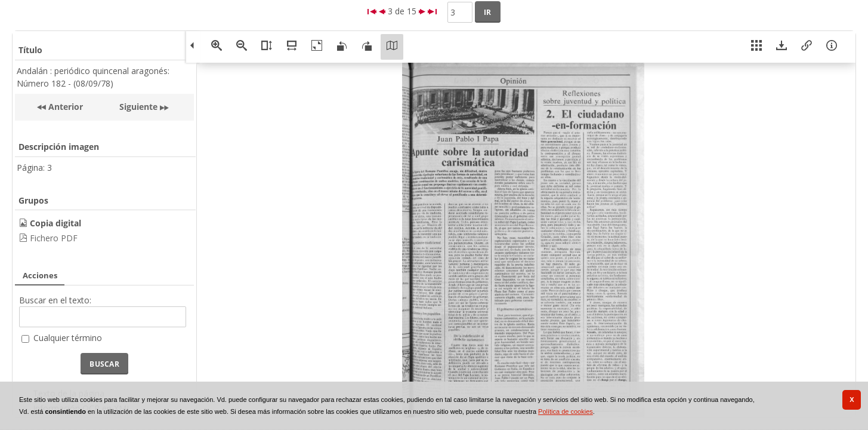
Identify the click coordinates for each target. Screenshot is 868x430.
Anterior (64, 107)
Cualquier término (68, 338)
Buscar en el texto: (55, 300)
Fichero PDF (54, 238)
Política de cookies (566, 411)
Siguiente (138, 107)
